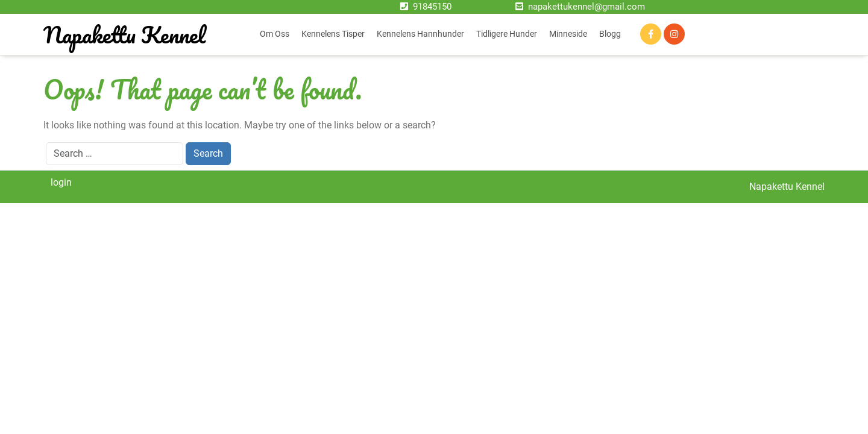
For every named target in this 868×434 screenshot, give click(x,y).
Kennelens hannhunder (420, 34)
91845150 (432, 7)
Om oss (275, 34)
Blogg (610, 34)
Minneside (568, 34)
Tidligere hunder (507, 34)
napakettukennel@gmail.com (587, 7)
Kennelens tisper (333, 34)
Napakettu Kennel (124, 34)
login (61, 182)
